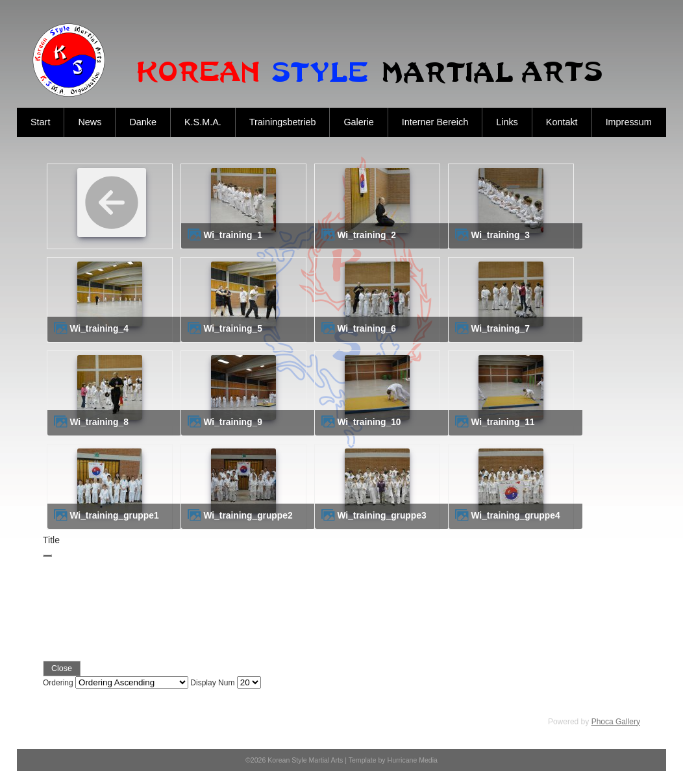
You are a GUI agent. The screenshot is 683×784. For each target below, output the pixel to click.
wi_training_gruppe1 (114, 516)
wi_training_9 (232, 422)
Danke (143, 122)
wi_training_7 (500, 329)
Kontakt (562, 122)
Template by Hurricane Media (393, 760)
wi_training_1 (232, 235)
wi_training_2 (366, 235)
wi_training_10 (369, 422)
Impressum (629, 122)
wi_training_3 (500, 235)
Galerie (358, 122)
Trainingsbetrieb (283, 122)
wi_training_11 (503, 422)
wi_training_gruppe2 (248, 516)
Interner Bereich (435, 122)
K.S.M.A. (203, 122)
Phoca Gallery (616, 722)
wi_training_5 (232, 329)
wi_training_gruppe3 (381, 516)
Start (40, 122)
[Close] (47, 556)
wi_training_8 (99, 422)
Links (507, 122)
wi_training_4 (99, 329)
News (90, 122)
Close (62, 668)
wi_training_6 (366, 329)
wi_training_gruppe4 (515, 516)
